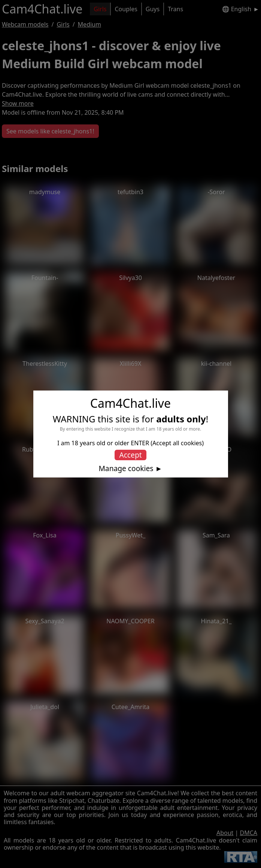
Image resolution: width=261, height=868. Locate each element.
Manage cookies (126, 468)
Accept (130, 455)
